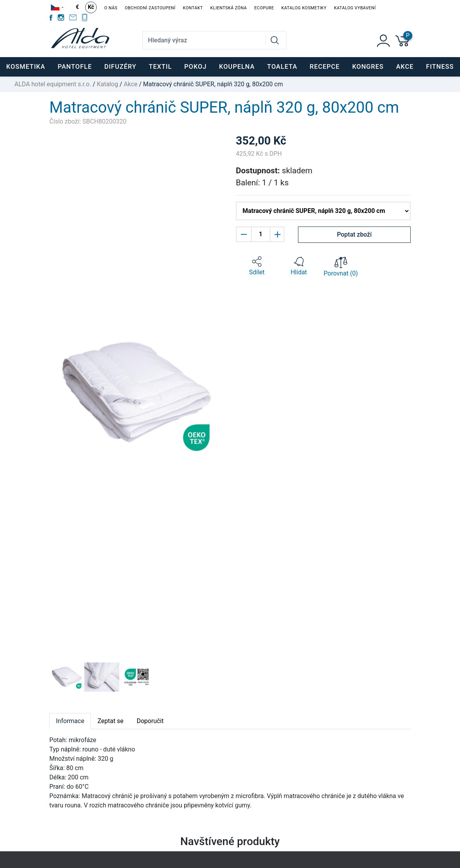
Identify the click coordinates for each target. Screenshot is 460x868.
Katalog (107, 84)
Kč (91, 7)
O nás (111, 8)
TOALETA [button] (282, 67)
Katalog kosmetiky (304, 8)
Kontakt (193, 8)
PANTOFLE (75, 67)
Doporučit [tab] (150, 721)
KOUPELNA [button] (237, 67)
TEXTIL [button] (160, 67)
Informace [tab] (70, 721)
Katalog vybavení (355, 8)
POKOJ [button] (195, 67)
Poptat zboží (354, 234)
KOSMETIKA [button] (26, 67)
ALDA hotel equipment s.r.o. (53, 84)
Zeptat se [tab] (111, 721)
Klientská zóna (228, 8)
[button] (63, 393)
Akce (405, 67)
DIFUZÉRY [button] (120, 67)
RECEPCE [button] (325, 67)
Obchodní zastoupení (150, 8)
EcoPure (264, 8)
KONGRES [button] (368, 67)
